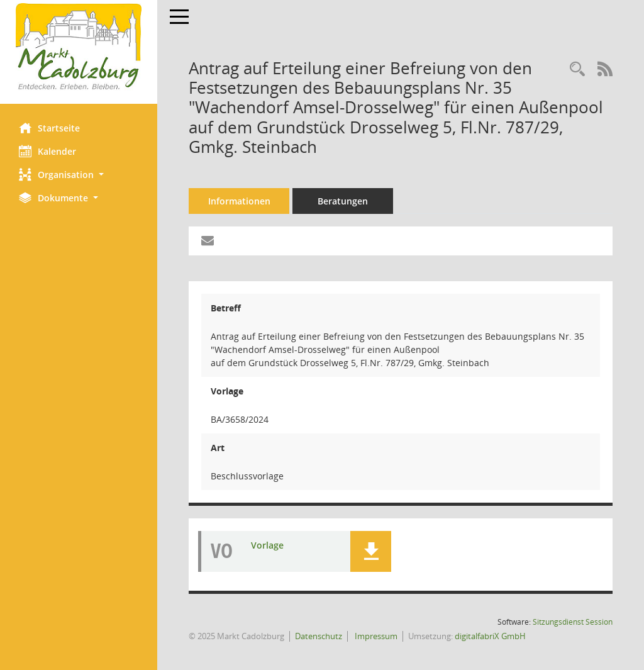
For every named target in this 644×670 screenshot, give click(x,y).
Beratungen (343, 201)
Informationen (239, 201)
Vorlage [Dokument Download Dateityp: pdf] (267, 545)
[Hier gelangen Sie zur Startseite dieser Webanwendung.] (79, 47)
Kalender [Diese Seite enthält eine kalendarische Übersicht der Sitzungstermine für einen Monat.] (47, 151)
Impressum (375, 636)
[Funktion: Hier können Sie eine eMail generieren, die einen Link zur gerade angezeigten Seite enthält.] (208, 241)
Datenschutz (319, 636)
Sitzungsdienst (573, 622)
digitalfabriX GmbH (490, 636)
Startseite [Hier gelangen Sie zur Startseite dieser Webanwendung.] (49, 128)
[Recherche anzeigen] (577, 70)
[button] (79, 175)
